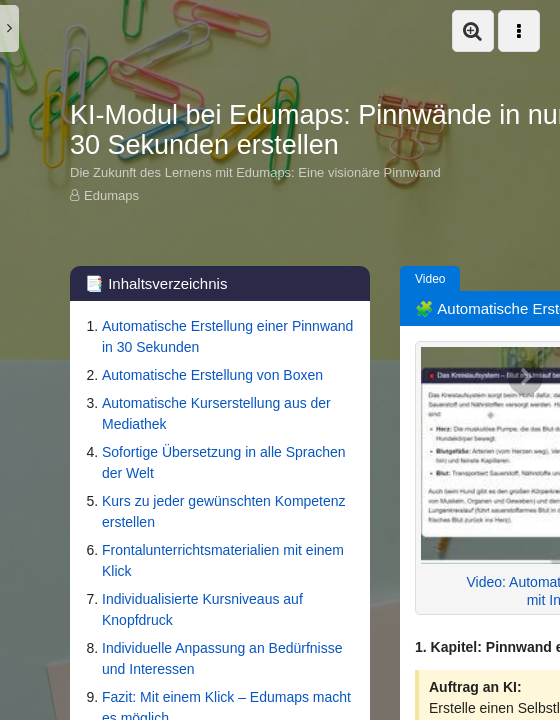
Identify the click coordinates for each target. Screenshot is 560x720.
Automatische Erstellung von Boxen (212, 375)
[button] (473, 31)
